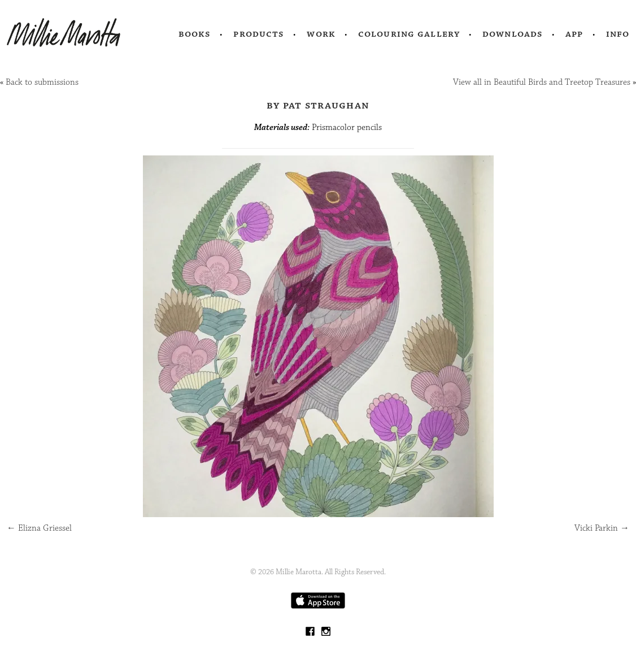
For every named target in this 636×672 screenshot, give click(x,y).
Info (618, 34)
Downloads (513, 34)
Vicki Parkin (602, 528)
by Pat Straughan (318, 105)
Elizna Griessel (39, 528)
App (574, 34)
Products (259, 34)
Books (195, 34)
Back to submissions (42, 82)
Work (321, 34)
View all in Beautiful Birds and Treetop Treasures (542, 82)
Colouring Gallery (409, 34)
